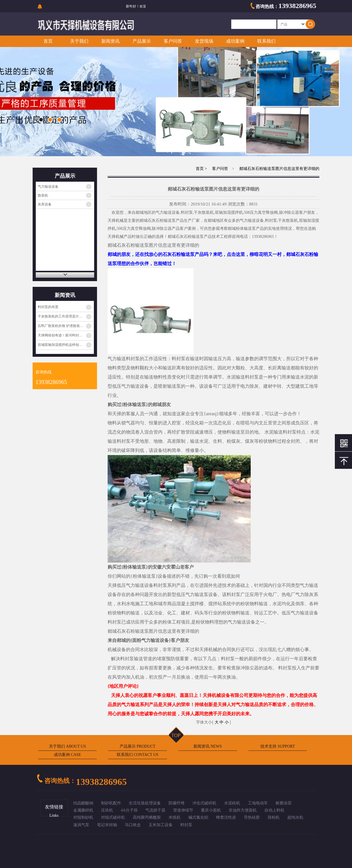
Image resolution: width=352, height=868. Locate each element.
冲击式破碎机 (204, 803)
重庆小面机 (211, 810)
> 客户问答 (216, 169)
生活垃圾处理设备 (145, 803)
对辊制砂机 (83, 817)
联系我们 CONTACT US (138, 755)
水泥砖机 (232, 803)
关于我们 (79, 41)
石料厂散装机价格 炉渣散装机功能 (64, 326)
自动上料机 (274, 810)
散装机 (43, 195)
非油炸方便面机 (243, 810)
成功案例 (235, 41)
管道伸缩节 (183, 810)
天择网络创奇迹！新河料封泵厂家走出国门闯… (66, 335)
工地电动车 (258, 803)
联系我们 (266, 41)
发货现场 (204, 41)
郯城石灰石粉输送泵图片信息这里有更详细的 (279, 169)
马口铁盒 (133, 825)
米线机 (175, 817)
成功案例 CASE (67, 755)
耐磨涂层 (284, 803)
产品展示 (142, 41)
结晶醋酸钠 (83, 803)
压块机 (107, 810)
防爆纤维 (177, 803)
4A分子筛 (129, 810)
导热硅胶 (252, 817)
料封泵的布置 (48, 307)
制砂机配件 (111, 803)
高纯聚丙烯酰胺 (147, 817)
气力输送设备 (48, 187)
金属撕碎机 (83, 810)
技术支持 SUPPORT (278, 746)
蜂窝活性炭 (226, 817)
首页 (48, 41)
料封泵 (186, 825)
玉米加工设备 (161, 825)
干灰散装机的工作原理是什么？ (62, 316)
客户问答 (173, 41)
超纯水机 (295, 817)
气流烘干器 (155, 810)
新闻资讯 (110, 41)
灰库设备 (45, 204)
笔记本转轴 (107, 825)
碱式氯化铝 (198, 817)
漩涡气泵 (81, 825)
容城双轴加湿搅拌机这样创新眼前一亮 (66, 345)
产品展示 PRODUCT (138, 746)
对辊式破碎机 (113, 817)
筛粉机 (274, 817)
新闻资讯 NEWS (208, 746)
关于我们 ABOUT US (67, 746)
